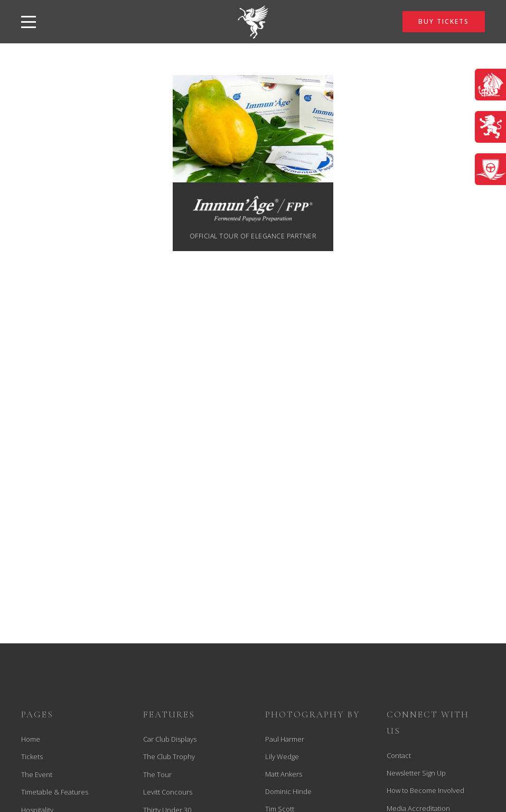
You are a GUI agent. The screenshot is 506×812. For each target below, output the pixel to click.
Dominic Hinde (288, 791)
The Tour (157, 774)
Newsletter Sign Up (416, 773)
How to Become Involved (425, 790)
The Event (37, 774)
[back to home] (253, 22)
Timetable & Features (55, 792)
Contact (399, 755)
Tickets (32, 756)
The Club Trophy (169, 756)
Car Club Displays (170, 739)
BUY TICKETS (444, 21)
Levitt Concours (168, 792)
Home (31, 739)
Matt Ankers (284, 774)
